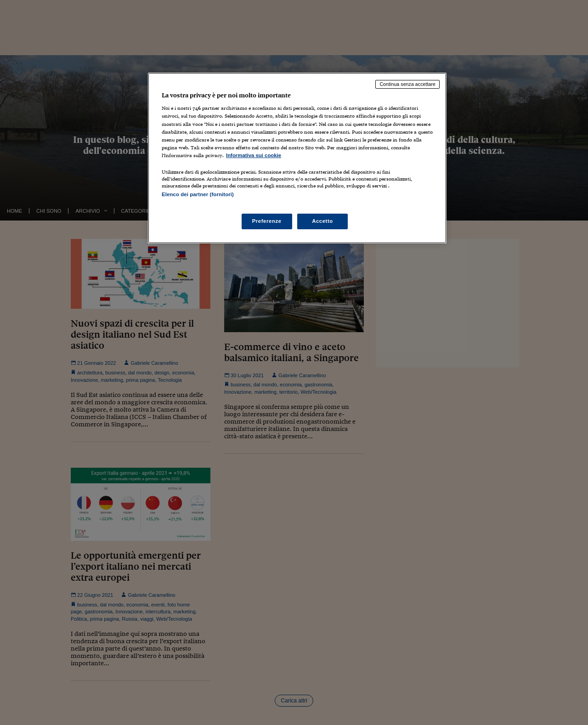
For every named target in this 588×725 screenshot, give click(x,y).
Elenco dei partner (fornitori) (198, 194)
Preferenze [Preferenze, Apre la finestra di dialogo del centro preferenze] (267, 221)
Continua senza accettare (407, 84)
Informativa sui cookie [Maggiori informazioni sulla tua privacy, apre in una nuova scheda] (254, 155)
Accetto (322, 221)
